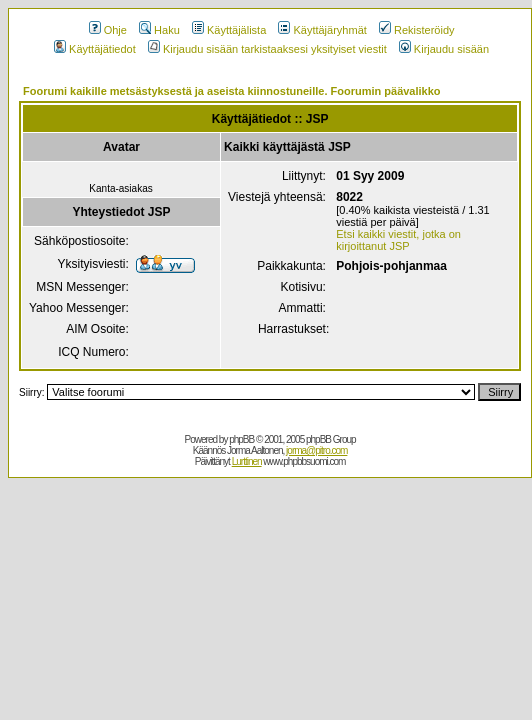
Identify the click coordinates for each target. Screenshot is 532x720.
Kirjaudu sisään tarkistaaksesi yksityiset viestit (267, 49)
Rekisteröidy (417, 30)
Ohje (108, 30)
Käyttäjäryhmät (322, 30)
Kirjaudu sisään (444, 49)
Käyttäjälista (229, 30)
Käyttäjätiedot (95, 49)
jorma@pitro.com (316, 450)
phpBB (241, 439)
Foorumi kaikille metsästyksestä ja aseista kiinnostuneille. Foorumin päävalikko (232, 91)
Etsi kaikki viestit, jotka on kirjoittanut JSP (398, 240)
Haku (159, 30)
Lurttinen (247, 461)
